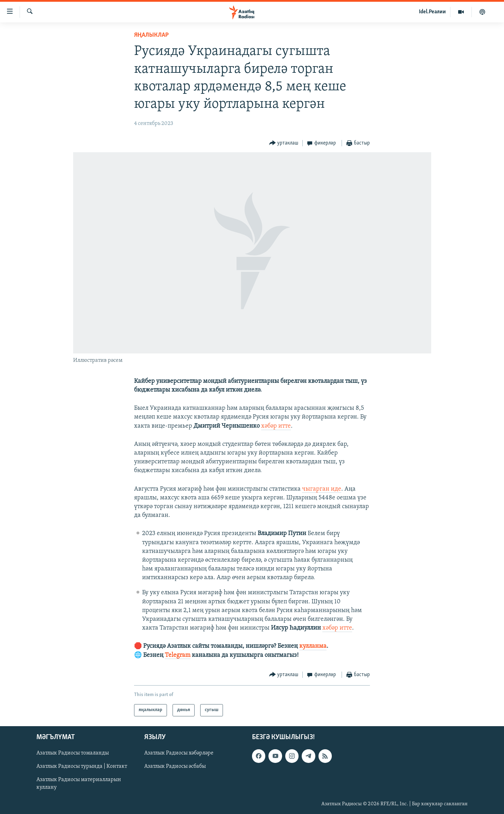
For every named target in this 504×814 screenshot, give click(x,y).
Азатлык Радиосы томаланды (73, 753)
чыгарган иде (322, 489)
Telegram (178, 655)
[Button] (284, 143)
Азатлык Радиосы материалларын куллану (79, 784)
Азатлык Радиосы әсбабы (175, 766)
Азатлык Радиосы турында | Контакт (82, 766)
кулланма (313, 646)
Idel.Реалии (432, 12)
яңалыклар (151, 35)
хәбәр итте (276, 426)
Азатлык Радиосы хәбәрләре (179, 753)
